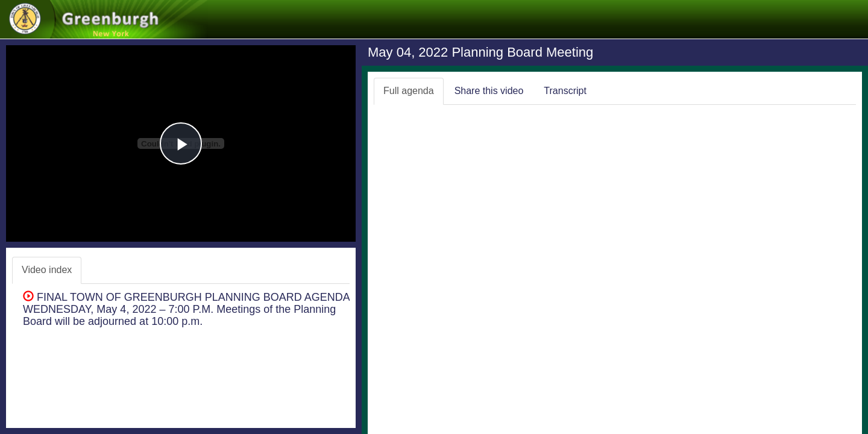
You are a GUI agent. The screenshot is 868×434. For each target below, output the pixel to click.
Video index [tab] (47, 270)
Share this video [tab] (489, 91)
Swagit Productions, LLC (814, 421)
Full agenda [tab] (409, 91)
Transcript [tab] (565, 91)
